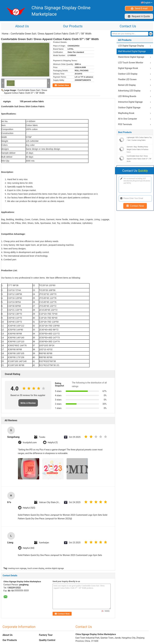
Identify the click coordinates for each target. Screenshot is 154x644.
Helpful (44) (29, 548)
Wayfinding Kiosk (126, 113)
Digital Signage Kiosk (128, 68)
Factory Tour (46, 635)
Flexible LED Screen (127, 79)
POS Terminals (125, 124)
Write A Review (28, 403)
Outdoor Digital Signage (129, 108)
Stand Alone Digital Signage (131, 57)
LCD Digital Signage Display (131, 46)
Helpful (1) (53, 443)
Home (5, 34)
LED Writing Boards (127, 96)
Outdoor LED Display (128, 74)
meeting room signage (17, 568)
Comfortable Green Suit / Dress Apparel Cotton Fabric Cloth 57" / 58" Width (139, 159)
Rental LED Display (127, 85)
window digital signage (55, 568)
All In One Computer (128, 119)
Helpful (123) (29, 508)
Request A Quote (141, 16)
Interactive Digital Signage (130, 102)
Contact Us (128, 26)
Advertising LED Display (129, 91)
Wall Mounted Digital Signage (132, 51)
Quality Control (47, 640)
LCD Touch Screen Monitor (131, 63)
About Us (22, 26)
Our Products (73, 26)
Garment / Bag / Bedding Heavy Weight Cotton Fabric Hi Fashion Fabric (138, 149)
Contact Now (63, 85)
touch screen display (36, 568)
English (148, 3)
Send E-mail (141, 8)
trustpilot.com (30, 443)
